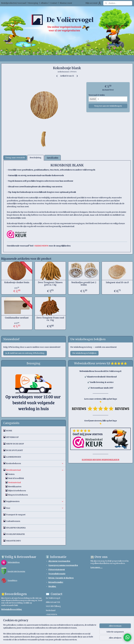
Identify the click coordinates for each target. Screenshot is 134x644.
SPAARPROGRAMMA (16, 528)
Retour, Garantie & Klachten (61, 578)
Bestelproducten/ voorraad (14, 3)
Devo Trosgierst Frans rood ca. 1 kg (50, 319)
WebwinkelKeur (14, 562)
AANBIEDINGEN (13, 457)
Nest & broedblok (16, 478)
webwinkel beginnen (74, 639)
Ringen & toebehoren (18, 495)
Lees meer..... (96, 567)
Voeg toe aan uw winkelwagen (108, 106)
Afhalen (44, 3)
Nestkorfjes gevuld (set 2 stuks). (84, 284)
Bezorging (33, 3)
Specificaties (52, 158)
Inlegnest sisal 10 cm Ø (117, 283)
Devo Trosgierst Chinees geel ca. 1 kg (50, 284)
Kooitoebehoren (35, 463)
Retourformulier (56, 582)
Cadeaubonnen (13, 521)
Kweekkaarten (15, 487)
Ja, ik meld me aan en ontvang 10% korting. (25, 353)
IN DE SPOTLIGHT (14, 450)
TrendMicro (12, 580)
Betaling (52, 586)
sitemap (58, 639)
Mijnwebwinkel (97, 639)
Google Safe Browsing (16, 571)
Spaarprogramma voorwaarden (63, 565)
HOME (9, 431)
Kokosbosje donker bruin (17, 283)
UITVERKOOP (12, 437)
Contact (54, 3)
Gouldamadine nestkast (17, 318)
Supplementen (35, 501)
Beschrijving (36, 158)
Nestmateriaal (14, 482)
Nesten (11, 474)
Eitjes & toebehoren (17, 491)
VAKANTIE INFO (13, 541)
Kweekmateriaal (35, 470)
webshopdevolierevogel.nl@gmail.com (64, 619)
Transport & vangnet (16, 515)
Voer (35, 508)
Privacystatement (57, 570)
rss (64, 639)
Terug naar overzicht (15, 158)
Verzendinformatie (57, 574)
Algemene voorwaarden (59, 561)
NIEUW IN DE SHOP (15, 444)
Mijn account (93, 3)
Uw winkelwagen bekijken (84, 353)
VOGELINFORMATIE (15, 534)
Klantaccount (66, 3)
